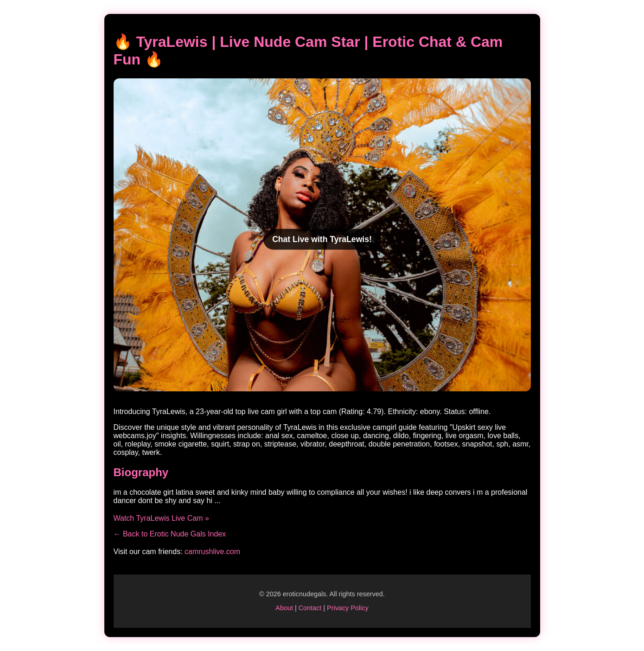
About (284, 608)
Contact (310, 608)
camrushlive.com (212, 552)
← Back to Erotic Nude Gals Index (170, 534)
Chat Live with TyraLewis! (322, 239)
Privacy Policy (348, 608)
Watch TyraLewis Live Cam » (161, 518)
